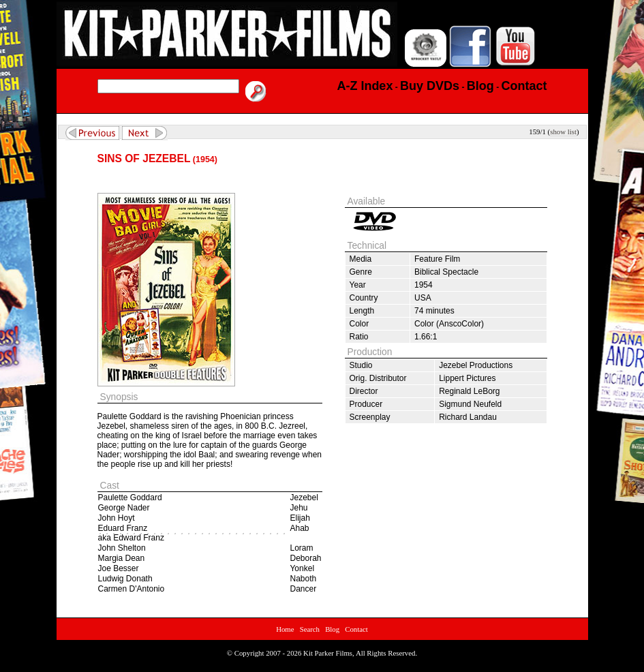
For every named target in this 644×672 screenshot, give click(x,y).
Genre (361, 272)
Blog (332, 629)
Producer (366, 404)
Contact (356, 629)
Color (359, 324)
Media (361, 259)
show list (563, 132)
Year (358, 285)
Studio (361, 365)
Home (285, 629)
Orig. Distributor (378, 378)
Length (362, 311)
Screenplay (370, 417)
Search (310, 629)
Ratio (359, 337)
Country (364, 298)
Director (364, 391)
